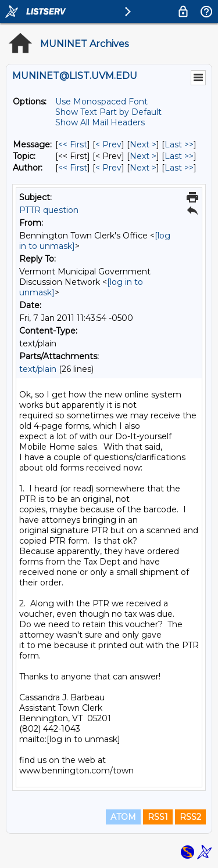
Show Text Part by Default (108, 112)
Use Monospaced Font (101, 102)
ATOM (123, 817)
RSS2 (190, 817)
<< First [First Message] (73, 144)
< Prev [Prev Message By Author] (108, 168)
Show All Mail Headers (100, 122)
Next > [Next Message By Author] (143, 168)
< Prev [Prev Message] (108, 144)
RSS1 (158, 817)
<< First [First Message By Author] (73, 168)
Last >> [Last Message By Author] (179, 168)
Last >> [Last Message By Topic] (179, 156)
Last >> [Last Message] (179, 144)
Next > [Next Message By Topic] (143, 156)
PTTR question (49, 210)
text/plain (38, 369)
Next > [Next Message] (143, 144)
